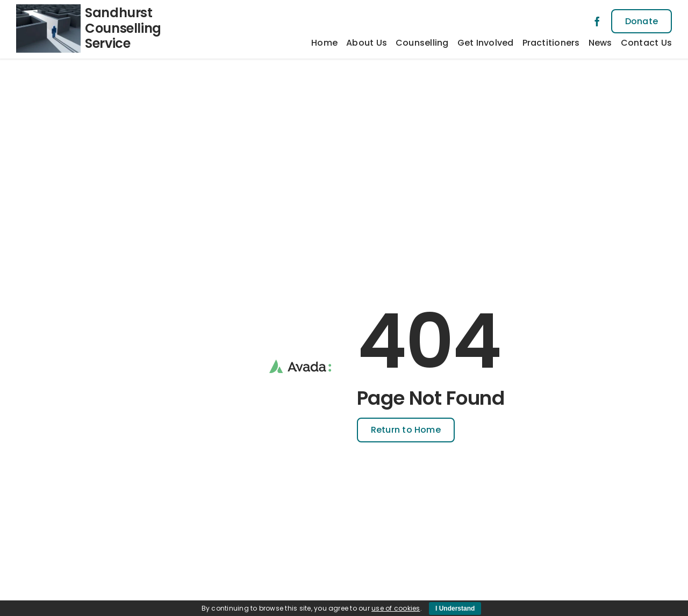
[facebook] (597, 22)
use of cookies (396, 608)
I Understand (455, 608)
